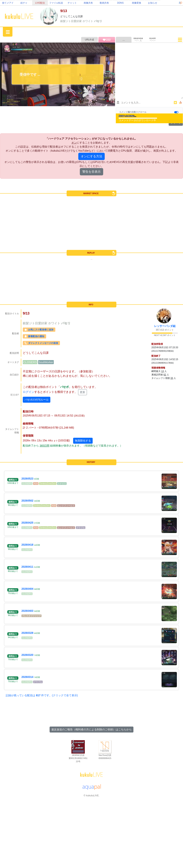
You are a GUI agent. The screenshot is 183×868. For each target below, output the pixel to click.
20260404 (27, 589)
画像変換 (136, 3)
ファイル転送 (56, 3)
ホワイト (88, 21)
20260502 (27, 501)
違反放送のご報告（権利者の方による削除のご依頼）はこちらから (91, 729)
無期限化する (83, 441)
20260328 (27, 633)
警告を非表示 (91, 172)
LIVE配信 (40, 3)
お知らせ (153, 3)
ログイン (29, 392)
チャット (72, 3)
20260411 (27, 567)
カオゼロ (62, 484)
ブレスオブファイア (31, 616)
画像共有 (88, 3)
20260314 (27, 677)
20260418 (27, 545)
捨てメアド (8, 3)
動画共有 (104, 3)
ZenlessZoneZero (48, 484)
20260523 (27, 479)
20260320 (27, 655)
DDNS (120, 3)
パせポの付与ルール (37, 400)
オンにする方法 (91, 156)
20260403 (27, 611)
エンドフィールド (66, 506)
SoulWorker (46, 362)
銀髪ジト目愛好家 (71, 21)
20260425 (27, 523)
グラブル (81, 528)
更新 (83, 392)
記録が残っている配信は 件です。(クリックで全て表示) (42, 695)
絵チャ (24, 3)
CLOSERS (30, 362)
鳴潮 (36, 484)
